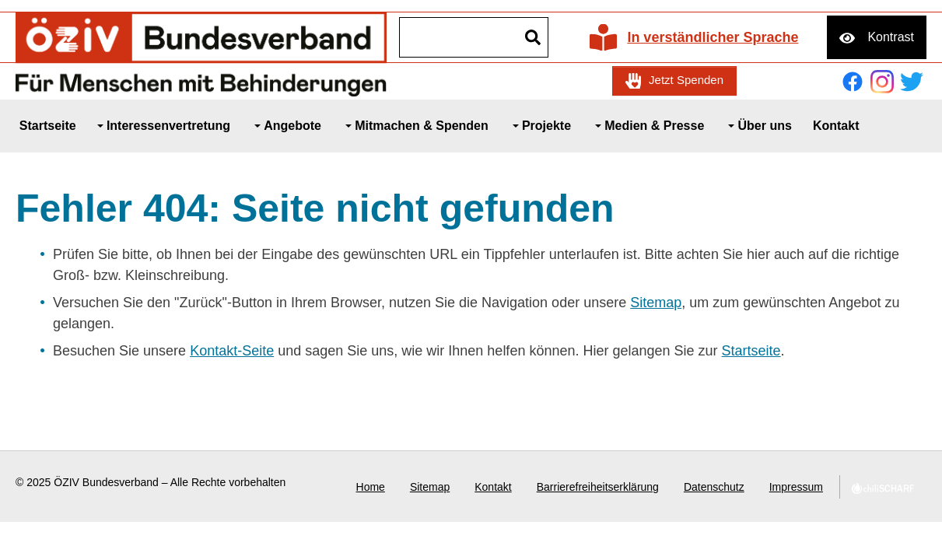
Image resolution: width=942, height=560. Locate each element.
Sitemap (656, 303)
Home (371, 487)
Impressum (796, 487)
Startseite (751, 351)
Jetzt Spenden (686, 80)
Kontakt (493, 487)
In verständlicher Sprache (713, 37)
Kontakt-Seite (232, 351)
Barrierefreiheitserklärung (598, 487)
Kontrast (891, 37)
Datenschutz (714, 487)
